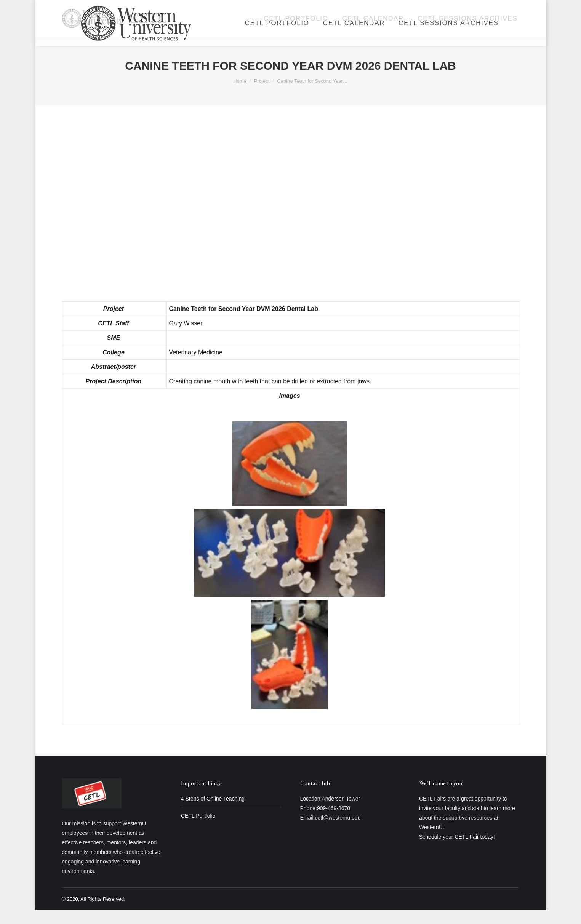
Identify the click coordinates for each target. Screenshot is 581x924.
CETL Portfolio (198, 830)
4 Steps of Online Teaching (213, 812)
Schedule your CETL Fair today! (457, 850)
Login (433, 7)
